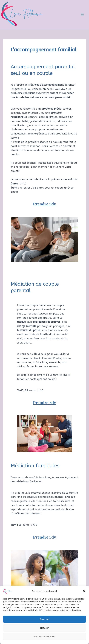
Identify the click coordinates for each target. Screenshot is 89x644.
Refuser (44, 628)
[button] (84, 591)
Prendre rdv (45, 204)
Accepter (44, 619)
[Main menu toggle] (82, 15)
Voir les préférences (45, 637)
